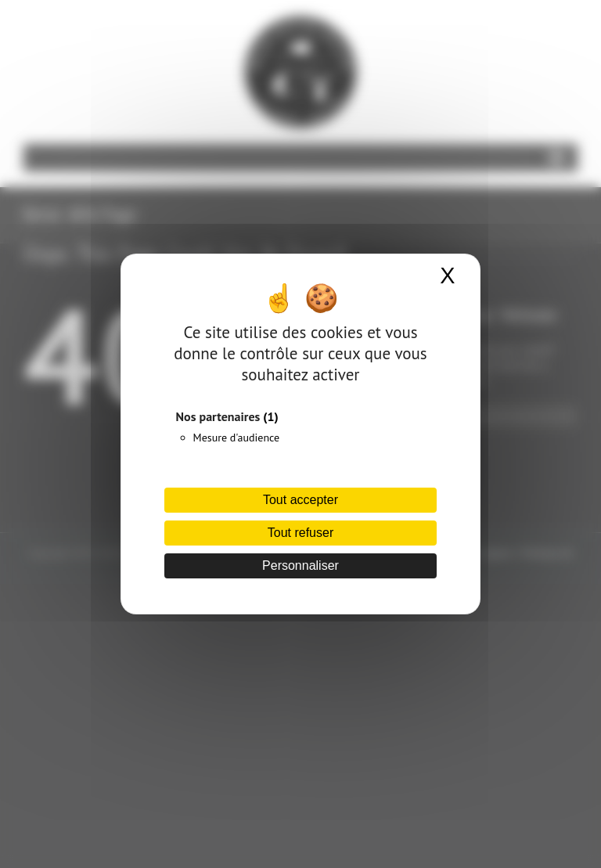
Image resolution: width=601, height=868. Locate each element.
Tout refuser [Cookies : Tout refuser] (300, 533)
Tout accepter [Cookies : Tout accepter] (300, 500)
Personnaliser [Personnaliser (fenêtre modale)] (300, 565)
